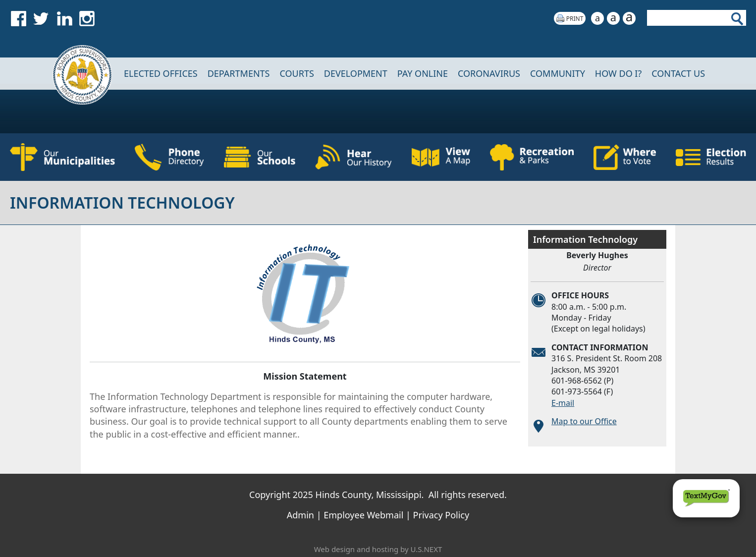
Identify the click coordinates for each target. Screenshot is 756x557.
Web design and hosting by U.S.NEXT (378, 549)
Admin (300, 515)
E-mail (563, 403)
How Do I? (618, 73)
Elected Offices (161, 73)
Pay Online (423, 73)
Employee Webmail (363, 515)
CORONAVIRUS (489, 73)
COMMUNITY (558, 73)
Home (76, 74)
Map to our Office (584, 421)
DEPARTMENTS (239, 73)
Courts (297, 73)
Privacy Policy (441, 515)
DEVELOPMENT (356, 73)
